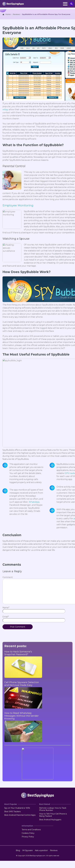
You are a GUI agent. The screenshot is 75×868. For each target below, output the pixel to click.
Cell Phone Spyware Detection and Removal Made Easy (22, 684)
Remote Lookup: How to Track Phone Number (53, 809)
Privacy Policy (28, 837)
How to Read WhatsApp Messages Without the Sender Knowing (21, 716)
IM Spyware (27, 850)
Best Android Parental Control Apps (20, 815)
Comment (8, 577)
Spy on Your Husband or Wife (17, 808)
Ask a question (41, 850)
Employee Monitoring (18, 205)
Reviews (54, 850)
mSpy (5, 110)
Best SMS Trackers (12, 812)
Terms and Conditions (31, 830)
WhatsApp (34, 502)
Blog (18, 850)
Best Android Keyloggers (50, 820)
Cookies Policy (28, 833)
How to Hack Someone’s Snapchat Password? (18, 653)
